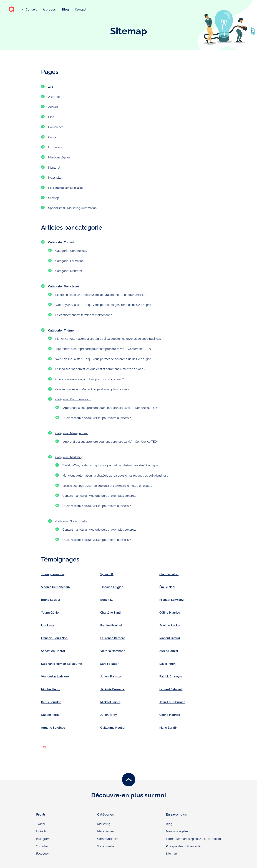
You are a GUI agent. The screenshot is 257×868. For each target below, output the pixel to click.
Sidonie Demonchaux (56, 587)
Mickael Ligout (110, 702)
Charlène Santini (112, 613)
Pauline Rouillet (111, 625)
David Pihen (167, 664)
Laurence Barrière (113, 638)
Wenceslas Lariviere (55, 676)
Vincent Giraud (170, 638)
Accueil (53, 107)
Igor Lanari (48, 625)
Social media (79, 521)
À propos (49, 10)
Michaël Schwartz (172, 600)
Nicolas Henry (51, 689)
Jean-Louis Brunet (172, 702)
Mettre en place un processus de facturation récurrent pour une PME (101, 295)
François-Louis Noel (55, 638)
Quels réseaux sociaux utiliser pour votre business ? (90, 379)
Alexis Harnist (169, 651)
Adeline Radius (170, 625)
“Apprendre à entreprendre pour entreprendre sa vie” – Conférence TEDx (103, 349)
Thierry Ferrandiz (53, 574)
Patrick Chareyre (171, 676)
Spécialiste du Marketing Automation (72, 208)
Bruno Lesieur (51, 600)
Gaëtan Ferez (50, 715)
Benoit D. (106, 600)
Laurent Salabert (171, 689)
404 (51, 87)
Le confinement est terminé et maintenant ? (84, 315)
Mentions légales (59, 157)
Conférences (79, 251)
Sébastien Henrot (53, 651)
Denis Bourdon (51, 702)
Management (79, 433)
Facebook (43, 854)
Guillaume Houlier (113, 728)
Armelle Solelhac (53, 728)
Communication (81, 399)
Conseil (31, 10)
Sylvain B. (107, 574)
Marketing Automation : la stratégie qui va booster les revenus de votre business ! (109, 339)
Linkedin (42, 831)
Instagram (43, 839)
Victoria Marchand (113, 651)
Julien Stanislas (111, 676)
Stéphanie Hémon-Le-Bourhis (62, 664)
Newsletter (55, 178)
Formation (55, 147)
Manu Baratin (168, 728)
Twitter (41, 824)
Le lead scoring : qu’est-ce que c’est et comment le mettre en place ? (100, 369)
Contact (81, 10)
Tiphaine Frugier (111, 587)
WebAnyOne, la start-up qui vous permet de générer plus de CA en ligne (103, 305)
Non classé (71, 286)
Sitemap (54, 198)
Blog (65, 10)
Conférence (56, 127)
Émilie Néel (167, 587)
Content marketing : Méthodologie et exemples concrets (92, 389)
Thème (69, 331)
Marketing (77, 457)
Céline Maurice (170, 613)
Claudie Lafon (169, 574)
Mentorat (54, 168)
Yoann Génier (50, 613)
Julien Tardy (109, 715)
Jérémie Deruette (112, 689)
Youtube (42, 846)
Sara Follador (109, 664)
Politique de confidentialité (65, 188)
